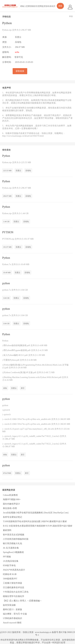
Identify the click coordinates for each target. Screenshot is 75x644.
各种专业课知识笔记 (12, 517)
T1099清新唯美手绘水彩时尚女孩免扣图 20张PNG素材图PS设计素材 (35, 521)
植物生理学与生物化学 (14, 596)
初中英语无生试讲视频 (14, 535)
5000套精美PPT (10, 579)
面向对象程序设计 (11, 504)
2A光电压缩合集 (11, 561)
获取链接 (20, 71)
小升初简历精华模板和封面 (16, 539)
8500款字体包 (9, 565)
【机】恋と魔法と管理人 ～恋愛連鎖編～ (22, 601)
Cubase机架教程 (10, 495)
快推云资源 (28, 632)
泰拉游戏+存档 (10, 508)
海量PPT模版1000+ (12, 499)
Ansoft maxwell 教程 (12, 623)
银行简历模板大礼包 (12, 543)
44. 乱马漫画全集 (11, 548)
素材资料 (7, 530)
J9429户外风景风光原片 (14, 570)
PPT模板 (7, 557)
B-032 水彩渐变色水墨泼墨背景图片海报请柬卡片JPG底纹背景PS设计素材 (37, 526)
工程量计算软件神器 (12, 583)
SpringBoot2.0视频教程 (13, 552)
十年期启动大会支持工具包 (16, 592)
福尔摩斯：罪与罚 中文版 (15, 614)
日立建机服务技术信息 (14, 587)
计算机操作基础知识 (12, 618)
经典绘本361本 (10, 574)
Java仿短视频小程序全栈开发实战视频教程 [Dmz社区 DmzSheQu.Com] (36, 513)
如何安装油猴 (9, 605)
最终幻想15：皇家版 (12, 609)
